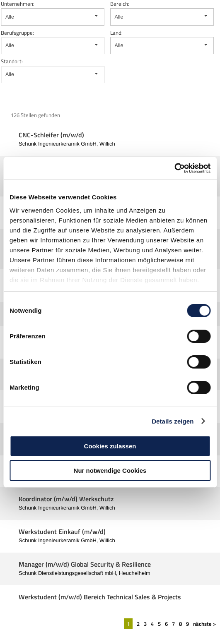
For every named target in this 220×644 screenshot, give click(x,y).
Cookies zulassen (110, 446)
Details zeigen (173, 421)
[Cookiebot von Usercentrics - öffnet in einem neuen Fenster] (174, 168)
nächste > (204, 624)
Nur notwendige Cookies (110, 470)
